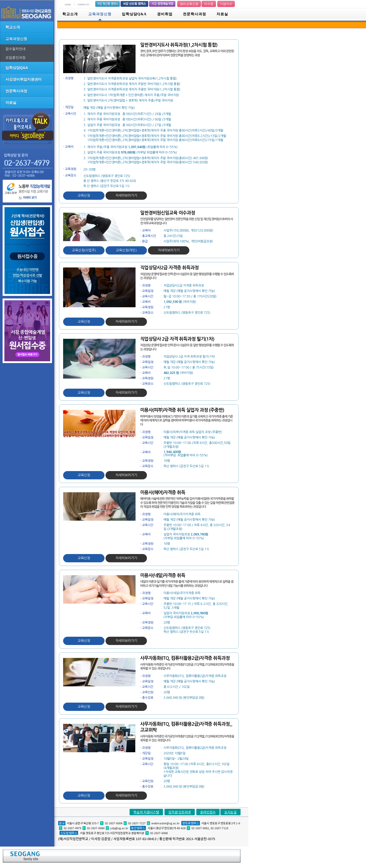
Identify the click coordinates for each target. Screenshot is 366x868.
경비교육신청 (189, 4)
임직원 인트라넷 (180, 812)
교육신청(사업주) (84, 250)
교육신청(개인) (126, 250)
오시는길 (230, 812)
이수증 (209, 4)
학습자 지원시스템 (146, 812)
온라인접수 (208, 812)
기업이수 (226, 4)
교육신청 (84, 195)
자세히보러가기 (126, 195)
